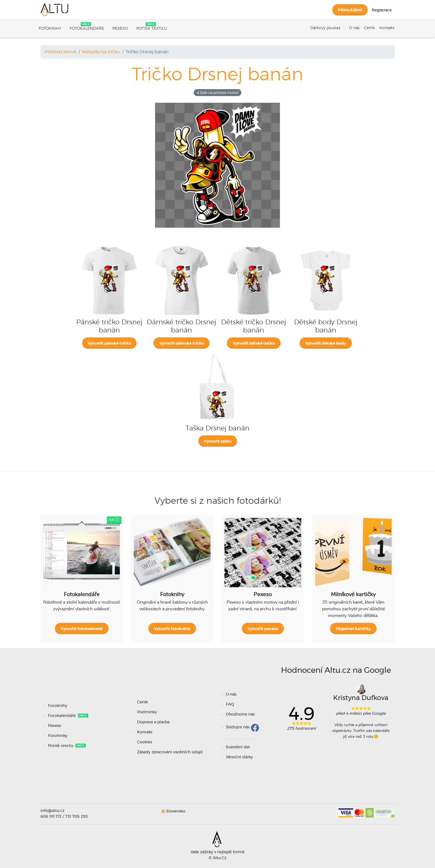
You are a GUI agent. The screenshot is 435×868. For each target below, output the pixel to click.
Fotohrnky (58, 736)
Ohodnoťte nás (240, 714)
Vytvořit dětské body (326, 343)
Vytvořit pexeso (263, 629)
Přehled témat (61, 52)
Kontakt (387, 28)
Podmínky (147, 712)
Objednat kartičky (353, 629)
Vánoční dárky (239, 757)
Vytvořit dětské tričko (254, 343)
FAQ (230, 704)
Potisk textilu (152, 29)
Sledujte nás (238, 727)
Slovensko (176, 811)
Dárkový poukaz (325, 28)
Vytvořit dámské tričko (181, 343)
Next (395, 733)
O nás (354, 28)
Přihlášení (350, 10)
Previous (327, 733)
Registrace (382, 10)
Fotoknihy (50, 29)
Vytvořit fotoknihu (172, 629)
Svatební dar (238, 747)
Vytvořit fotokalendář (82, 629)
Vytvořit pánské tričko (109, 343)
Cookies (145, 742)
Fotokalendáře (87, 29)
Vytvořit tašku (218, 441)
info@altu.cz (52, 811)
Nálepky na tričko (101, 52)
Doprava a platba (153, 722)
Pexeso (120, 29)
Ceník (369, 28)
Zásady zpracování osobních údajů (170, 752)
